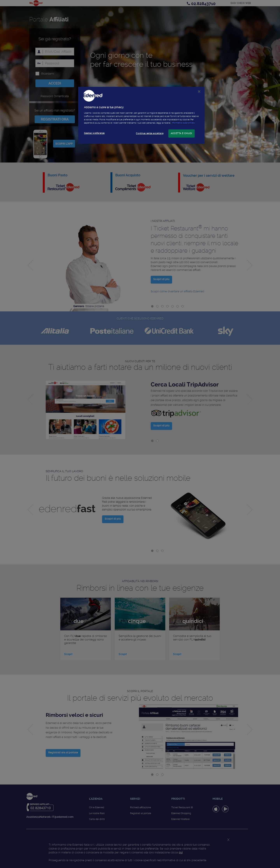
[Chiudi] (199, 91)
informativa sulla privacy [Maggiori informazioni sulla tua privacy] (183, 123)
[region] (141, 115)
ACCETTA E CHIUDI (181, 133)
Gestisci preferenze (94, 133)
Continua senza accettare (150, 133)
